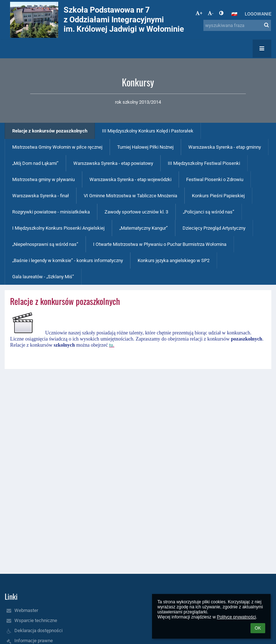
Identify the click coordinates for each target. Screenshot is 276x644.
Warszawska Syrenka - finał (41, 196)
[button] (234, 14)
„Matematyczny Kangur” (144, 228)
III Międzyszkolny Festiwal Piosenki (204, 163)
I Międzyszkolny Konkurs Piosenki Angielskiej (58, 228)
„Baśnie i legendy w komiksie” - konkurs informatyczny (68, 260)
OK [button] (258, 628)
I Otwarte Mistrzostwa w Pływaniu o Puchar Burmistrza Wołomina (160, 244)
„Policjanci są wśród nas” (209, 212)
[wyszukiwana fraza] (237, 25)
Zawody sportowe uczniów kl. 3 (136, 212)
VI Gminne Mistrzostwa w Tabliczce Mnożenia (130, 196)
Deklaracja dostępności (38, 631)
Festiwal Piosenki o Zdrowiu (215, 179)
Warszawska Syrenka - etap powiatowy (113, 163)
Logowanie (258, 14)
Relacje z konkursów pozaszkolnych (50, 131)
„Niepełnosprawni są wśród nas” (45, 244)
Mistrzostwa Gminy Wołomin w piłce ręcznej (57, 147)
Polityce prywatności (236, 617)
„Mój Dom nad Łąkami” (35, 163)
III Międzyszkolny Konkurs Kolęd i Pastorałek (148, 131)
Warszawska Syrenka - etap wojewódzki (130, 179)
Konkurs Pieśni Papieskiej (218, 196)
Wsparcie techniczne (36, 620)
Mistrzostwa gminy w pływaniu (43, 179)
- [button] (211, 13)
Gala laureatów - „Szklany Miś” (43, 277)
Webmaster (26, 610)
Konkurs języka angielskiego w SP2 (174, 260)
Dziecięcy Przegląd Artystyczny (214, 228)
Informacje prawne (34, 641)
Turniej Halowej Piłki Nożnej (145, 147)
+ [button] (199, 13)
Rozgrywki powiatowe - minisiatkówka (51, 212)
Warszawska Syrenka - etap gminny (225, 147)
